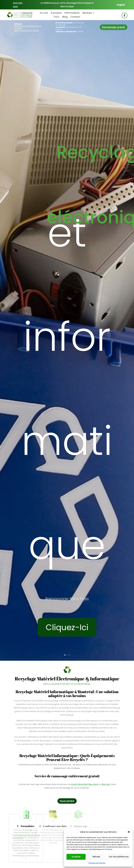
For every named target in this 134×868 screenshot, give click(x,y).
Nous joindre (67, 801)
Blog (65, 17)
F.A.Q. (57, 17)
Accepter (76, 857)
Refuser (96, 857)
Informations (72, 13)
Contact (75, 17)
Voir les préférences (119, 857)
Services (87, 13)
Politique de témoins (97, 863)
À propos (56, 13)
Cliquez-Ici (67, 627)
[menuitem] (121, 5)
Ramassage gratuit (114, 27)
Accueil (44, 13)
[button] (129, 832)
